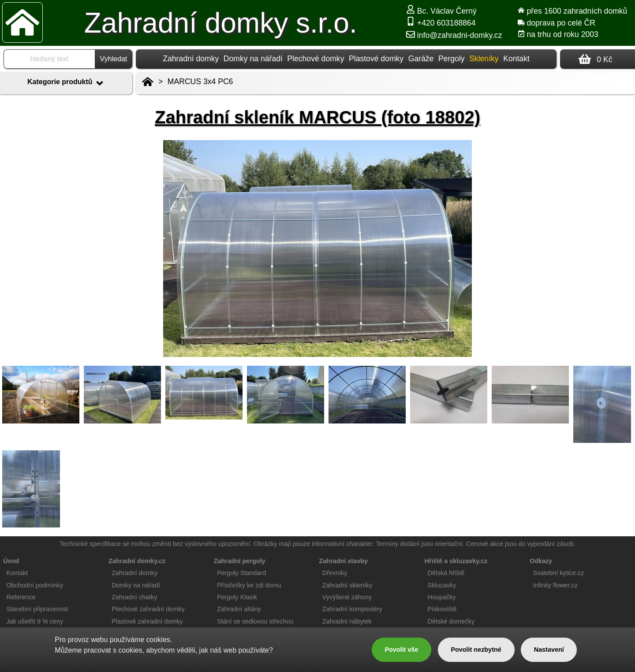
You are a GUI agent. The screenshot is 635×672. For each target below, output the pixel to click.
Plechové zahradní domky (148, 609)
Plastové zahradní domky (147, 621)
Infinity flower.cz (555, 585)
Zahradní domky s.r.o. (221, 23)
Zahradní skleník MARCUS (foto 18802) (317, 117)
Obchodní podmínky (35, 585)
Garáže (421, 59)
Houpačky (442, 597)
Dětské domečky (451, 621)
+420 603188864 (441, 23)
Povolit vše (401, 650)
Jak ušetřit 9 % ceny (35, 621)
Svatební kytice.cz (558, 573)
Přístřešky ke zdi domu (249, 585)
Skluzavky (442, 585)
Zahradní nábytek (347, 621)
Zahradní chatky (134, 597)
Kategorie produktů (66, 83)
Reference (21, 597)
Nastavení (549, 650)
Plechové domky (316, 59)
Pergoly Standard (241, 573)
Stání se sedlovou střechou (255, 621)
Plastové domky (376, 59)
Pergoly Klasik (237, 597)
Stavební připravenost (37, 609)
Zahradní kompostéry (352, 609)
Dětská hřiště (446, 573)
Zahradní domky (191, 59)
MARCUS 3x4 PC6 (200, 82)
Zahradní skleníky (347, 585)
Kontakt (516, 59)
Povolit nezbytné (476, 650)
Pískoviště (442, 609)
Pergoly (452, 59)
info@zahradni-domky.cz (454, 35)
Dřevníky (335, 573)
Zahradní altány (239, 609)
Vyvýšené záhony (347, 597)
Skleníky (484, 59)
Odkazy (541, 561)
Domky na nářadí (253, 59)
